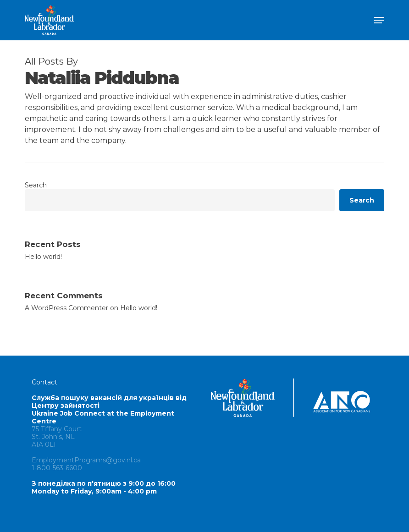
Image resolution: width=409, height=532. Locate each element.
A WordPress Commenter (66, 308)
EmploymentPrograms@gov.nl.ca (86, 460)
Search (36, 185)
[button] (379, 20)
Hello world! (43, 257)
